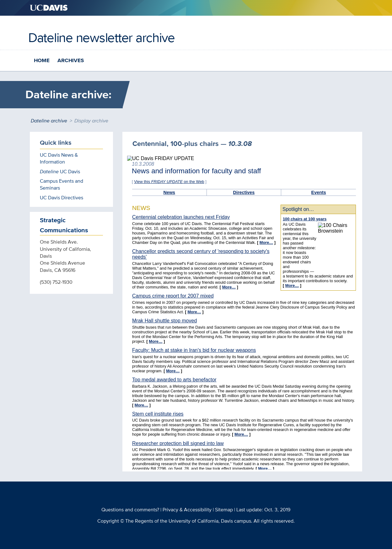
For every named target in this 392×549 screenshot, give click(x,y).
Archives (71, 60)
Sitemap (224, 510)
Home (42, 60)
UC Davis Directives (62, 198)
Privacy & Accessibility (187, 510)
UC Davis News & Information (59, 158)
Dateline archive (49, 121)
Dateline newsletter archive (102, 37)
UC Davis (60, 172)
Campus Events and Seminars (62, 184)
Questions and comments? (130, 510)
